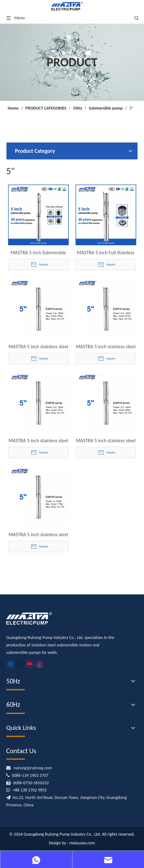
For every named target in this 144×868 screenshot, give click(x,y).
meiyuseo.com (82, 843)
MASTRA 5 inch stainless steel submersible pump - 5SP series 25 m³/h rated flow (106, 441)
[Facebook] (10, 664)
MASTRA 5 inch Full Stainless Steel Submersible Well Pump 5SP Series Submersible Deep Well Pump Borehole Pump (106, 253)
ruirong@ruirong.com (33, 768)
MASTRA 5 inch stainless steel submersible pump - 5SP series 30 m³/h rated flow (38, 535)
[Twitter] (20, 664)
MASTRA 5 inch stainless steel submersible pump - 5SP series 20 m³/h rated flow (38, 441)
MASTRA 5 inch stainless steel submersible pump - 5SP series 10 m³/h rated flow (38, 347)
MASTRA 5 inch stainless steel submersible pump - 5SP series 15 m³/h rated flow (106, 347)
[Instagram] (39, 664)
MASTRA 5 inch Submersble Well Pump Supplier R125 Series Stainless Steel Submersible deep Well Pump (38, 253)
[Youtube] (29, 664)
